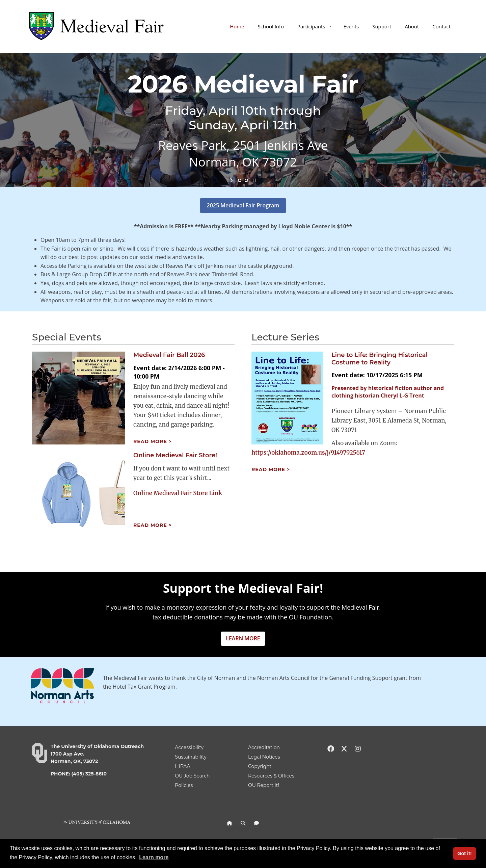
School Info (271, 26)
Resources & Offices (271, 776)
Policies (184, 785)
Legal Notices (264, 757)
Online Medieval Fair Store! (175, 455)
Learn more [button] (154, 857)
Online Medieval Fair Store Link (178, 493)
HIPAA (182, 766)
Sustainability (191, 757)
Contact (441, 26)
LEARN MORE (243, 638)
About (412, 26)
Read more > (153, 441)
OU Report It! (264, 785)
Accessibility (189, 747)
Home (237, 26)
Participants (315, 26)
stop (254, 180)
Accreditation (264, 747)
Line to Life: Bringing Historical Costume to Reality (380, 359)
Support (382, 26)
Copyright (260, 766)
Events (351, 26)
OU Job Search (192, 776)
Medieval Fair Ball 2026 (169, 355)
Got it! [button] (464, 853)
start (232, 180)
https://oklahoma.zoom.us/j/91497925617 (308, 453)
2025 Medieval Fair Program (243, 205)
